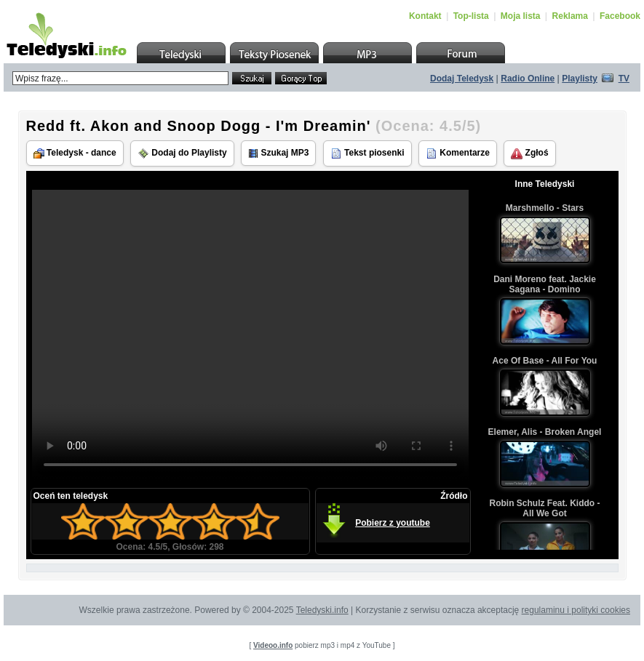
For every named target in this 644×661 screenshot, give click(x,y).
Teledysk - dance (75, 153)
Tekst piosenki (367, 153)
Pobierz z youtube (393, 523)
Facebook (620, 16)
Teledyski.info (322, 610)
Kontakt (425, 16)
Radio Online (528, 79)
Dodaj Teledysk (462, 79)
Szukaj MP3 (278, 153)
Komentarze (458, 153)
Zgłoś (529, 153)
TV (624, 79)
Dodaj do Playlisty (182, 153)
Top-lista (471, 16)
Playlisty (580, 79)
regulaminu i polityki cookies (576, 610)
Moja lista (521, 16)
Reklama (570, 16)
